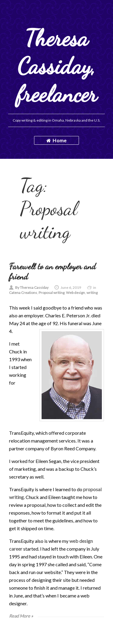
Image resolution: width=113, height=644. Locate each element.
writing (92, 293)
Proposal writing (52, 293)
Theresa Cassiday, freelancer (57, 66)
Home (56, 140)
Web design (75, 293)
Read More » (21, 616)
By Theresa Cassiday (32, 287)
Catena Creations (23, 293)
